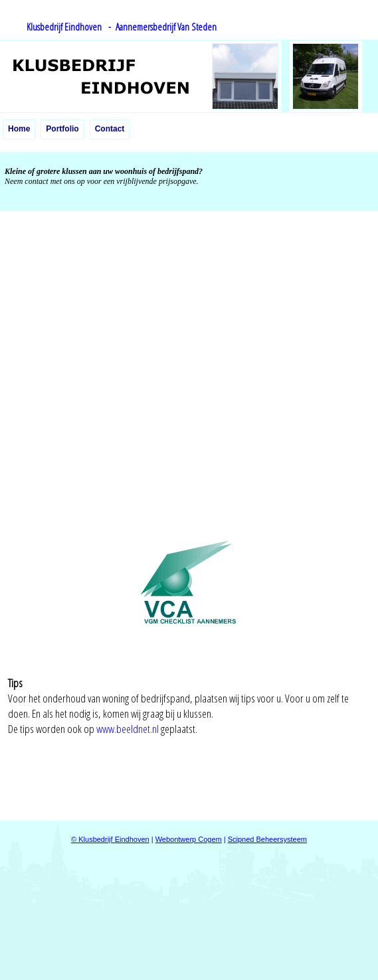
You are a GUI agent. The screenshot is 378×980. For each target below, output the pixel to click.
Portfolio (62, 129)
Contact (110, 129)
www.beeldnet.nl (128, 729)
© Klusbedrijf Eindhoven (110, 839)
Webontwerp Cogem (189, 839)
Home (19, 129)
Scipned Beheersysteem (267, 839)
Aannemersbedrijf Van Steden (164, 27)
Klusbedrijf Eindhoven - (69, 27)
